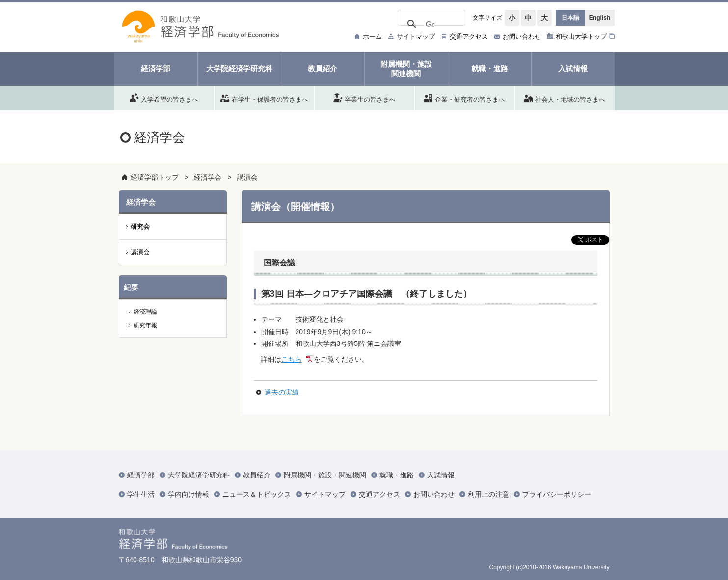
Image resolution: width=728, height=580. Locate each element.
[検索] (430, 25)
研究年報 (145, 325)
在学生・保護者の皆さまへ (264, 98)
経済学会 (208, 177)
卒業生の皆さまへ (364, 98)
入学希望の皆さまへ (164, 98)
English (600, 18)
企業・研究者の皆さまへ (464, 98)
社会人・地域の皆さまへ (565, 98)
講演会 (247, 177)
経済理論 (145, 312)
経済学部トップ (155, 177)
